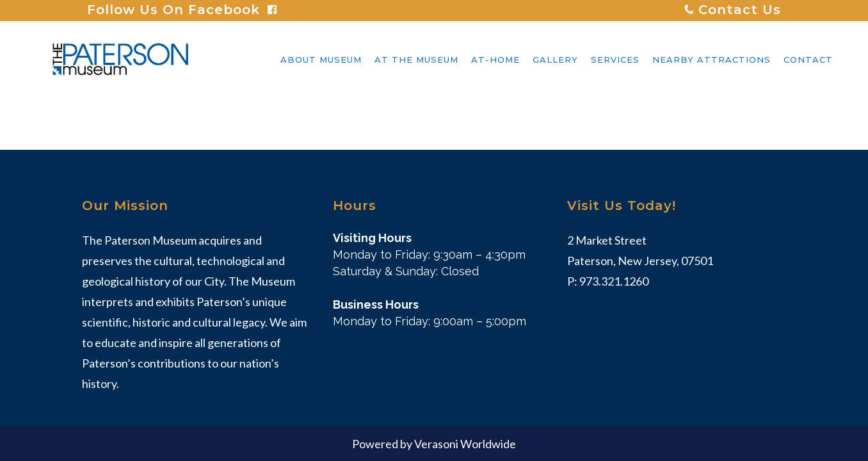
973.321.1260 (614, 281)
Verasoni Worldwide (465, 444)
